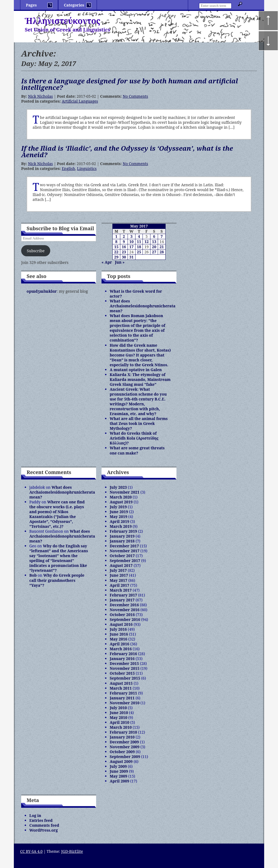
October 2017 (122, 556)
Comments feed (44, 825)
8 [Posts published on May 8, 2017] (116, 242)
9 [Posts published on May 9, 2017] (124, 242)
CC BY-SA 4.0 (31, 851)
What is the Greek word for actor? (136, 294)
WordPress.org (44, 830)
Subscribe (36, 251)
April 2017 (119, 585)
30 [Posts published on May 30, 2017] (124, 257)
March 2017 (121, 590)
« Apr (107, 262)
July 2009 (118, 766)
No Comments (135, 96)
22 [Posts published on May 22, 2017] (116, 252)
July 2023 (118, 487)
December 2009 (124, 742)
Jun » (120, 262)
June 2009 (119, 771)
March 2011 (121, 688)
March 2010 (121, 727)
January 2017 (122, 600)
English (68, 168)
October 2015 (122, 673)
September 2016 (125, 619)
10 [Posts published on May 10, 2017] (131, 242)
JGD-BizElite (72, 851)
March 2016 (121, 649)
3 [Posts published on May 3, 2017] (131, 236)
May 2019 (119, 517)
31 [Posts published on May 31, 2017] (131, 257)
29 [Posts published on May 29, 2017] (116, 257)
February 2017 (123, 595)
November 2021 (125, 492)
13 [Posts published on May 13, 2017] (154, 242)
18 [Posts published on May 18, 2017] (139, 247)
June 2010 (119, 713)
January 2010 (122, 737)
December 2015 (124, 663)
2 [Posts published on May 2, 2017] (124, 236)
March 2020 (121, 497)
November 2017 (125, 551)
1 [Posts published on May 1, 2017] (116, 236)
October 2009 (122, 752)
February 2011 (123, 693)
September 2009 (125, 757)
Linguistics (87, 168)
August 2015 (121, 683)
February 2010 (123, 732)
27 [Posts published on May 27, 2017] (154, 252)
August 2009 (121, 761)
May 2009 (119, 776)
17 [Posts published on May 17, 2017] (131, 247)
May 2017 (119, 580)
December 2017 (124, 546)
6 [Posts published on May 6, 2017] (154, 236)
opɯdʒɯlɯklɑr (42, 291)
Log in (35, 815)
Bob (33, 575)
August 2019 (121, 502)
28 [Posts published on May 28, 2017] (162, 252)
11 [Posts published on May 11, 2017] (139, 242)
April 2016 (119, 644)
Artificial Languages (80, 101)
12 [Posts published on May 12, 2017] (147, 242)
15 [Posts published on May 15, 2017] (116, 247)
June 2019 (119, 512)
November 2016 (125, 610)
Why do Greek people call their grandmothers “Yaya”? (57, 580)
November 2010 (125, 703)
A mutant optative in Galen (136, 370)
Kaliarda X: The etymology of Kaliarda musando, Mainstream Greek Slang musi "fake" (140, 379)
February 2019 (123, 531)
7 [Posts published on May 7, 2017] (162, 236)
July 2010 (118, 708)
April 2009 (119, 781)
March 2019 (121, 526)
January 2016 (122, 659)
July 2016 (118, 629)
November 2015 (125, 668)
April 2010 (119, 722)
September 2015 (125, 678)
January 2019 (122, 536)
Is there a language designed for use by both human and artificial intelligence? (130, 84)
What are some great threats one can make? (137, 450)
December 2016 (124, 605)
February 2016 (123, 654)
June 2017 (119, 575)
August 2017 (121, 565)
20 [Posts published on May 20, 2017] (154, 247)
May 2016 (119, 639)
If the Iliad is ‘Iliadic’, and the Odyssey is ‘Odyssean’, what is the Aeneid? (127, 151)
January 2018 (122, 541)
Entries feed (41, 820)
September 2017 (125, 561)
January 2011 (122, 698)
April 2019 (119, 521)
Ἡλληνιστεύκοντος (63, 21)
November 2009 (125, 747)
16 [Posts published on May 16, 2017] (124, 247)
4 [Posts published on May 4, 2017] (139, 236)
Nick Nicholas (40, 96)
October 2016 (122, 615)
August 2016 (121, 624)
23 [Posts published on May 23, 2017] (124, 252)
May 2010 (119, 717)
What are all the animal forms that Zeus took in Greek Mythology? (139, 423)
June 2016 (119, 634)
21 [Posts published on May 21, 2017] (162, 247)
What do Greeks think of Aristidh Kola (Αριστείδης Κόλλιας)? (134, 438)
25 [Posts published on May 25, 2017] (139, 252)
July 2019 (118, 507)
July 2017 (118, 570)
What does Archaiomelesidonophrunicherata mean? (143, 306)
